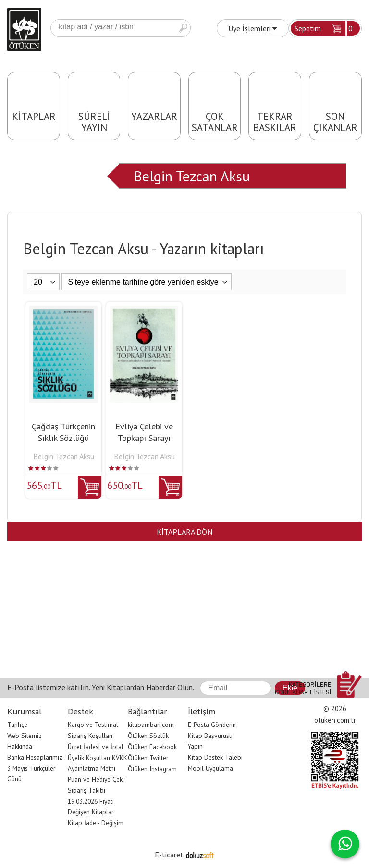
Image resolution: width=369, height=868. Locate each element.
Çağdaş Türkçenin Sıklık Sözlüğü (63, 432)
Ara (183, 28)
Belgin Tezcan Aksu (192, 176)
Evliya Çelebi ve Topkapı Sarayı (144, 432)
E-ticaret (169, 855)
